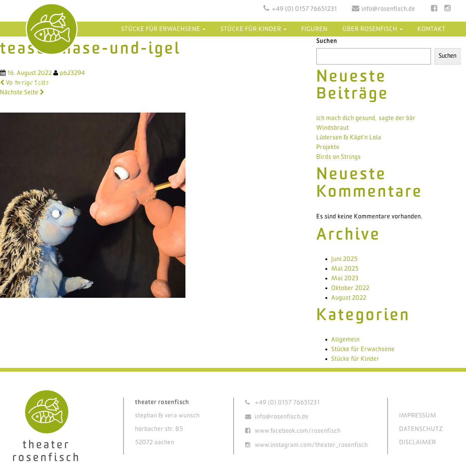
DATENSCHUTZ (421, 429)
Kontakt (432, 29)
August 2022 (349, 298)
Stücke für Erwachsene (163, 29)
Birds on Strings (339, 157)
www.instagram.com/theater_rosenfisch (311, 445)
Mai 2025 (345, 269)
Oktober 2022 (350, 288)
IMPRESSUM (418, 416)
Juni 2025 (345, 259)
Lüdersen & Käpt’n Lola (349, 138)
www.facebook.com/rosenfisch (298, 431)
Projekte (328, 147)
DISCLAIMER (418, 443)
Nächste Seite (22, 93)
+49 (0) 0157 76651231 (304, 9)
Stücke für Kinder (254, 29)
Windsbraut (333, 128)
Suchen (327, 41)
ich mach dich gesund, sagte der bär (366, 118)
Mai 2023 (345, 279)
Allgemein (345, 340)
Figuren (315, 29)
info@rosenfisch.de (388, 9)
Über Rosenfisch (373, 29)
